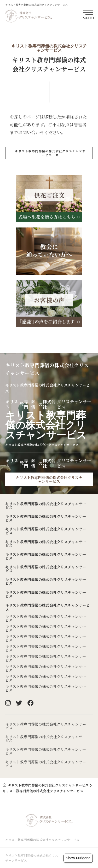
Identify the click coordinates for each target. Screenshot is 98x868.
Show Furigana (78, 858)
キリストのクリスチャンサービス (50, 153)
